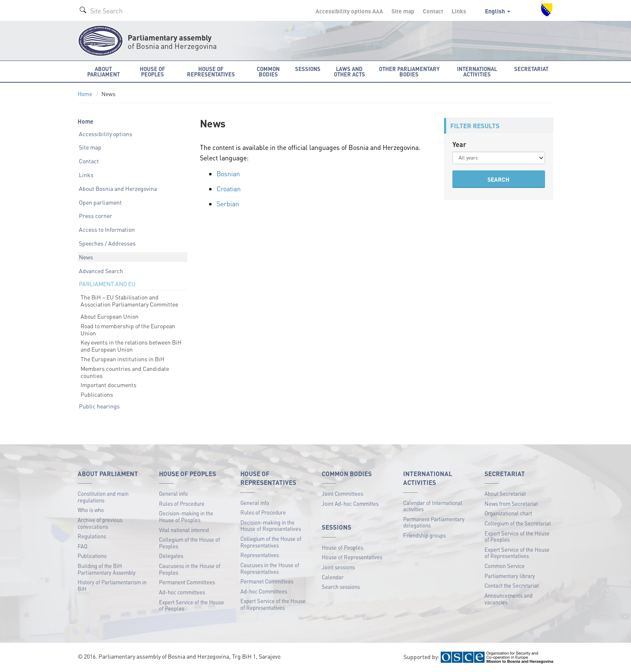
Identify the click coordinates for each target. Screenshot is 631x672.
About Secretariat (505, 493)
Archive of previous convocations (100, 523)
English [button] (498, 11)
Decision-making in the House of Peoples (186, 516)
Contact (433, 11)
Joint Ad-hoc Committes (350, 503)
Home (85, 94)
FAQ (82, 546)
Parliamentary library (510, 576)
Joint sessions (338, 567)
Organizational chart (508, 513)
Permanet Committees (267, 581)
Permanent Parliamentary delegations (434, 522)
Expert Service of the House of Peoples (192, 605)
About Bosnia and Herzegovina (118, 188)
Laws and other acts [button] (350, 71)
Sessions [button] (308, 69)
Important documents (109, 385)
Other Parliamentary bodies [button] (409, 71)
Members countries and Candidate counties (125, 372)
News (86, 257)
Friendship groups (424, 535)
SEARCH (498, 179)
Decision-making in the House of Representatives (271, 526)
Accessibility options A (349, 11)
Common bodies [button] (268, 71)
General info (173, 493)
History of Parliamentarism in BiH (112, 585)
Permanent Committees (187, 582)
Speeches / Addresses (107, 243)
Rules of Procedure (182, 503)
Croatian (229, 188)
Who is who (91, 510)
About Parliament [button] (103, 71)
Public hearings (99, 406)
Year (459, 144)
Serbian (228, 203)
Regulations (92, 536)
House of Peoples (342, 547)
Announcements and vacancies (509, 599)
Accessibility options (106, 134)
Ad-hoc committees (182, 592)
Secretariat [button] (531, 69)
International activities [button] (477, 71)
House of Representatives (352, 557)
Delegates (171, 556)
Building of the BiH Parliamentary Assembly (107, 569)
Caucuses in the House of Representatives (270, 568)
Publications (97, 394)
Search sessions (341, 587)
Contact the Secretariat (512, 585)
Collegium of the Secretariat (518, 523)
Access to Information (107, 229)
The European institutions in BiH (122, 359)
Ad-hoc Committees (264, 591)
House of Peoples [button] (153, 71)
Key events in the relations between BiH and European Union (131, 346)
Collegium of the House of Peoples (189, 543)
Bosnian (228, 174)
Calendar (333, 577)
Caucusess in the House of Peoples (190, 569)
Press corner (96, 216)
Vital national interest (184, 530)
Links (459, 11)
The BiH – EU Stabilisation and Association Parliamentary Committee (129, 300)
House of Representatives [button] (211, 71)
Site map (403, 11)
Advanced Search (101, 271)
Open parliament (100, 202)
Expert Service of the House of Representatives (273, 604)
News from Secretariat (511, 503)
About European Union (110, 316)
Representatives (260, 555)
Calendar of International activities (433, 506)
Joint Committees (342, 493)
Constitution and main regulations (103, 497)
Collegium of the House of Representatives (271, 542)
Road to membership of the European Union (128, 329)
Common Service (505, 566)
